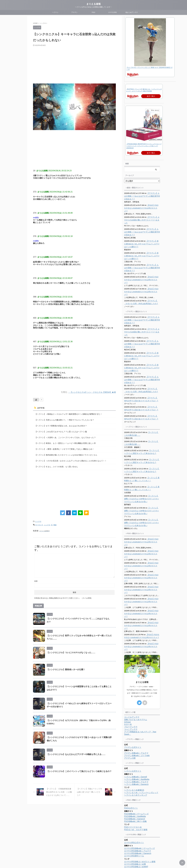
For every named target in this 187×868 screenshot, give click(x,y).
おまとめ (128, 690)
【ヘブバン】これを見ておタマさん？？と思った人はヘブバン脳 (59, 431)
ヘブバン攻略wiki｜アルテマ (136, 747)
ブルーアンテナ (131, 692)
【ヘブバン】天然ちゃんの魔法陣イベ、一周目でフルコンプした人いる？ (62, 420)
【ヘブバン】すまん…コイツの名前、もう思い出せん (55, 464)
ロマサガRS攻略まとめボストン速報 (140, 827)
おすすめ (41, 408)
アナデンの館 (130, 724)
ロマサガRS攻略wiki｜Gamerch (138, 819)
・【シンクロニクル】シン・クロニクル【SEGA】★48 (91, 392)
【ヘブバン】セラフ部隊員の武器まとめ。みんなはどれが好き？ (59, 425)
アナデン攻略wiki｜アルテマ (136, 719)
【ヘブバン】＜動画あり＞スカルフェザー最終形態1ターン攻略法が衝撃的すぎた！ (66, 414)
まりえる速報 (93, 4)
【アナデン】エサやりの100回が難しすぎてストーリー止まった (141, 217)
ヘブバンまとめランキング (136, 761)
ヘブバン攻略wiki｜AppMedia (137, 745)
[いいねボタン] (36, 400)
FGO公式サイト (131, 774)
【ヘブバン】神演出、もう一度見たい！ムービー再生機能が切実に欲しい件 (63, 442)
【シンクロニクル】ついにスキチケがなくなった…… (70, 649)
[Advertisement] (74, 64)
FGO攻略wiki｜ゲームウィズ (136, 779)
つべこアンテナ (131, 695)
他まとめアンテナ (132, 12)
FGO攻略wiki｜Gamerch (135, 784)
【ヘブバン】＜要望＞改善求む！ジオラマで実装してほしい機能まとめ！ (62, 447)
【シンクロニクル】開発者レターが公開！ (65, 666)
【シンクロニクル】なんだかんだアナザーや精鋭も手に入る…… (74, 751)
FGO (93, 12)
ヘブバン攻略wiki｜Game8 (136, 742)
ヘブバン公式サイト (133, 737)
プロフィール (88, 852)
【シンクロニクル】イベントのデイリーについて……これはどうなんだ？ (78, 615)
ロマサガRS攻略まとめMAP (136, 832)
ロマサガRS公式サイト (134, 808)
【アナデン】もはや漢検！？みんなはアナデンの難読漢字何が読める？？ (142, 196)
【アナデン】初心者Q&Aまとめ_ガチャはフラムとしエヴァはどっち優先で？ (142, 241)
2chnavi (127, 688)
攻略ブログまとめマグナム (136, 685)
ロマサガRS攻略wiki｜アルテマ (138, 816)
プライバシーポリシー (103, 852)
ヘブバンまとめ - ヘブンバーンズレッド (141, 758)
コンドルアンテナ (132, 683)
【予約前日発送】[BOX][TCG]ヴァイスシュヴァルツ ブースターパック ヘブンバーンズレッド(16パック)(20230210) (144, 146)
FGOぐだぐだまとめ (133, 793)
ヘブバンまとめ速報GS (134, 756)
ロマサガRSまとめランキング (137, 835)
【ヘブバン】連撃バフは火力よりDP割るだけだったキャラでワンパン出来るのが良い (142, 490)
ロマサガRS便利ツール (134, 821)
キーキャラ (39, 522)
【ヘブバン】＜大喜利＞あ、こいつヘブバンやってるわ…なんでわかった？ (63, 436)
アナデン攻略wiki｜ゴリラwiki (137, 721)
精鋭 (55, 522)
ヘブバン (55, 12)
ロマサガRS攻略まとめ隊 (135, 830)
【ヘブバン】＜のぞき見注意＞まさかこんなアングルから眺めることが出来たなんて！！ (68, 458)
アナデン (74, 12)
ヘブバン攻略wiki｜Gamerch (136, 750)
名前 (36, 577)
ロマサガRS (112, 12)
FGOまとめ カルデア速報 (136, 795)
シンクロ (38, 518)
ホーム (79, 852)
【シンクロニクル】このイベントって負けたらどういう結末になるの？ (77, 767)
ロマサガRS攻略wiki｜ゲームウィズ (139, 814)
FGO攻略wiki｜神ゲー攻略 (135, 787)
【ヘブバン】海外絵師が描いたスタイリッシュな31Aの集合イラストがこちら (64, 453)
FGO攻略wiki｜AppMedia (135, 782)
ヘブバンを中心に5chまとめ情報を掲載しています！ (93, 861)
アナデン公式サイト (133, 713)
